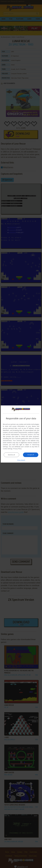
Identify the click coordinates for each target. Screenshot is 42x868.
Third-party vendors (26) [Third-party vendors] (28, 434)
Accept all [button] (31, 455)
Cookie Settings (8, 449)
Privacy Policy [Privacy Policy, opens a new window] (17, 449)
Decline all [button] (11, 455)
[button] (21, 460)
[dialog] (21, 434)
